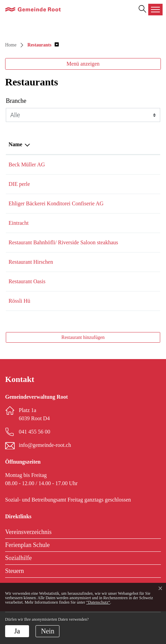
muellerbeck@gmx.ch (124, 165)
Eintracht (19, 239)
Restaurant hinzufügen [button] (83, 370)
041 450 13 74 (79, 203)
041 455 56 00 (34, 464)
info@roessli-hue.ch (122, 334)
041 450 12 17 (79, 184)
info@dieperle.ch (119, 184)
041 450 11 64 (78, 295)
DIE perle (19, 184)
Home (11, 45)
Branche (16, 101)
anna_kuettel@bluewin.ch (128, 239)
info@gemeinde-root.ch (45, 478)
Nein (48, 631)
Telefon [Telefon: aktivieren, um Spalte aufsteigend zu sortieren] (71, 144)
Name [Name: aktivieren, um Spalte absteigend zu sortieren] (15, 144)
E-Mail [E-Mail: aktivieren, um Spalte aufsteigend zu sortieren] (108, 144)
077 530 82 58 (79, 314)
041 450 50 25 (79, 259)
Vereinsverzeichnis (28, 565)
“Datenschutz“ (98, 602)
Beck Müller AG (27, 165)
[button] (43, 45)
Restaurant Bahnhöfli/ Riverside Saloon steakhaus (33, 267)
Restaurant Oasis (27, 314)
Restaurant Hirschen (31, 295)
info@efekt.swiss (119, 314)
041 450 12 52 (79, 239)
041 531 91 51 (79, 334)
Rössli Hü (19, 334)
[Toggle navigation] (155, 10)
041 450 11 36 (78, 165)
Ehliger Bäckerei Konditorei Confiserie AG (32, 212)
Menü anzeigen (83, 64)
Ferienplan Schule (27, 578)
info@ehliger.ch (117, 203)
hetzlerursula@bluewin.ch (128, 295)
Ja (17, 631)
